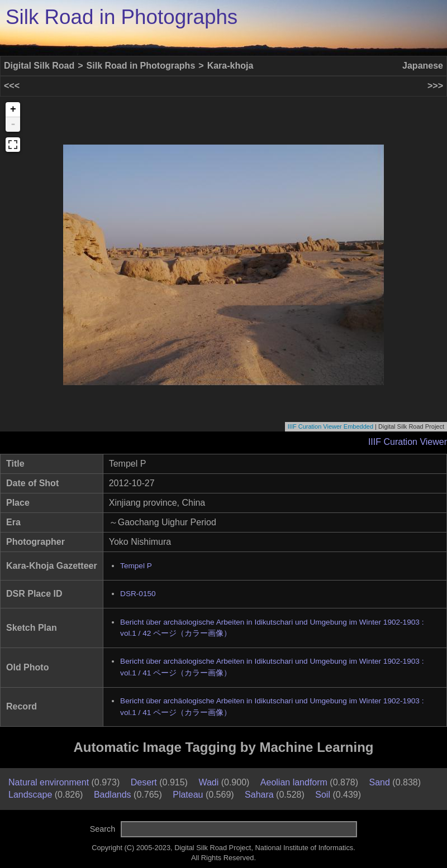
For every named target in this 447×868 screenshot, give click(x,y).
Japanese (423, 66)
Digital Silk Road (39, 66)
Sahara (259, 795)
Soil (323, 795)
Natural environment (49, 782)
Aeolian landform (294, 782)
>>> (435, 86)
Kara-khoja (230, 66)
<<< (12, 86)
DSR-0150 (138, 594)
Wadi (208, 782)
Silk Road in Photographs (122, 17)
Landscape (30, 795)
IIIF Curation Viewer (408, 442)
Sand (380, 782)
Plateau (188, 795)
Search (103, 829)
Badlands (113, 795)
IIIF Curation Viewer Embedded (331, 426)
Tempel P (136, 566)
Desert (144, 782)
